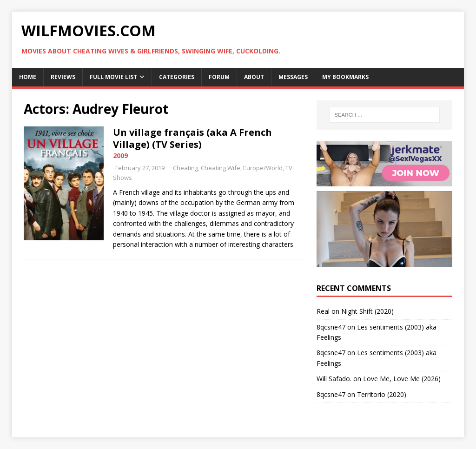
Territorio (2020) (382, 394)
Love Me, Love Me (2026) (402, 379)
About (254, 77)
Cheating (185, 168)
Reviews (63, 77)
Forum (219, 77)
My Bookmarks (345, 77)
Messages (293, 77)
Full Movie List (113, 77)
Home (28, 77)
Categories (177, 77)
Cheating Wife (221, 168)
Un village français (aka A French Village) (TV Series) (192, 138)
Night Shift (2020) (367, 311)
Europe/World (263, 168)
